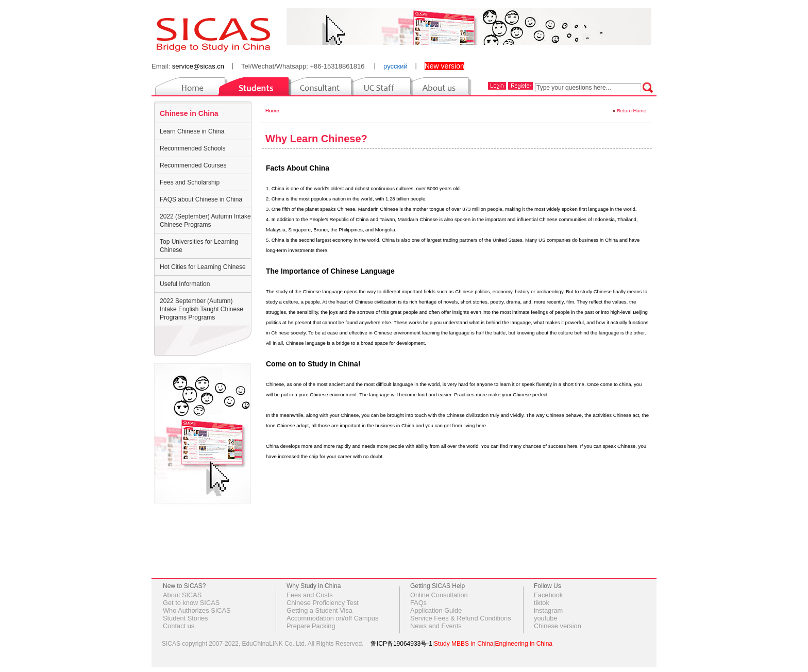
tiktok (542, 603)
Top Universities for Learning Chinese (199, 246)
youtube (546, 618)
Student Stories (186, 618)
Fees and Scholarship (190, 182)
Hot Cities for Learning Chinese (203, 267)
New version (444, 66)
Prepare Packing (311, 626)
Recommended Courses (193, 165)
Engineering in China (524, 644)
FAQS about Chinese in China (201, 199)
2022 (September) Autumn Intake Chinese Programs (205, 221)
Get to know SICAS (191, 603)
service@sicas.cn (198, 66)
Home (272, 111)
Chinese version (558, 626)
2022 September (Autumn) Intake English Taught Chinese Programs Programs (201, 309)
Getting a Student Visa (319, 610)
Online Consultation (439, 595)
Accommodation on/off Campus (332, 618)
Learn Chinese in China (192, 131)
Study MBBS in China (464, 644)
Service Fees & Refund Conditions (461, 618)
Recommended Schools (192, 148)
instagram (548, 610)
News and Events (436, 626)
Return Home (632, 111)
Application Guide (436, 610)
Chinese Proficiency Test (323, 603)
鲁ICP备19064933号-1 (401, 644)
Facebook (548, 595)
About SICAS (182, 595)
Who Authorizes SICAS (197, 610)
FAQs (418, 603)
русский (395, 66)
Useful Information (185, 284)
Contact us (179, 626)
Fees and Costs (310, 595)
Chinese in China (189, 113)
